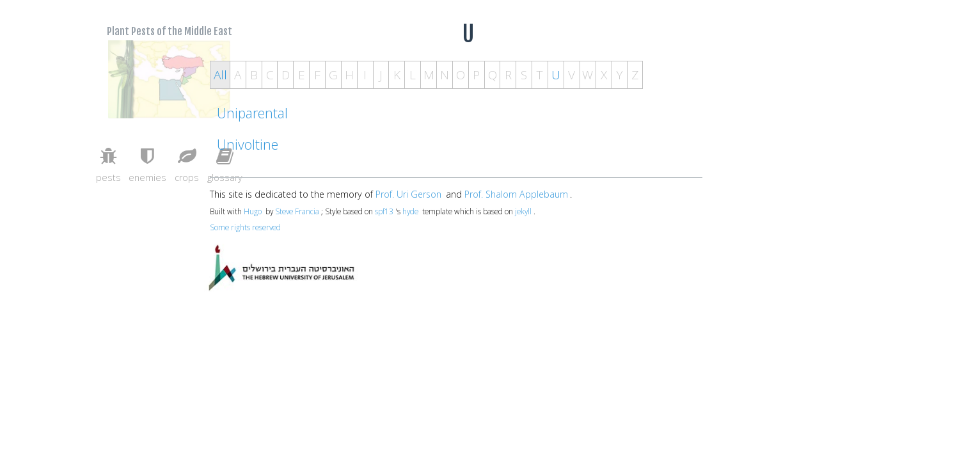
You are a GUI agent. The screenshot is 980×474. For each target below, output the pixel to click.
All (220, 75)
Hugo (253, 211)
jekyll (523, 211)
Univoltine (248, 144)
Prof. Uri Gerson (408, 194)
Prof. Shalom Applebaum (516, 194)
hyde (410, 211)
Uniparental (252, 113)
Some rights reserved (245, 227)
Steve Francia (297, 211)
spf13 (384, 211)
